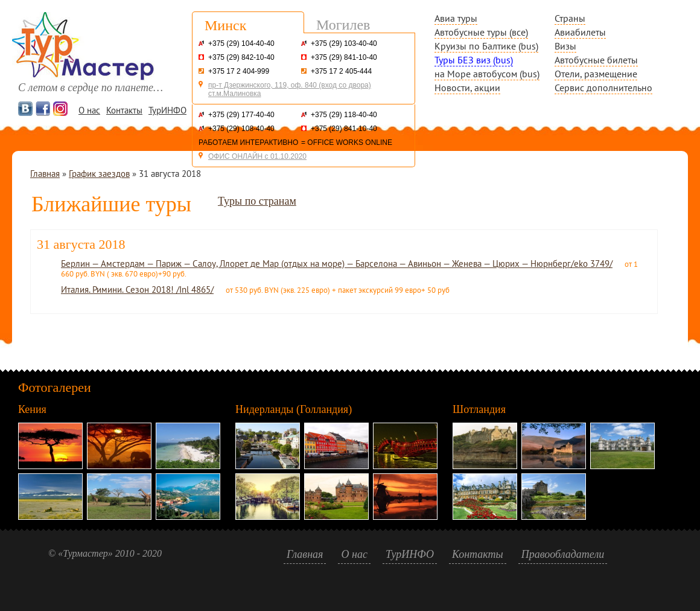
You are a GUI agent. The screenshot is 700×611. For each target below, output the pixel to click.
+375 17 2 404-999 (239, 71)
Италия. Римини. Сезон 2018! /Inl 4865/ (137, 290)
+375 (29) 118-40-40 (344, 115)
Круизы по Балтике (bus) (486, 46)
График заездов (99, 174)
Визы (565, 46)
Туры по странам (257, 201)
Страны (570, 18)
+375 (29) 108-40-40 (241, 129)
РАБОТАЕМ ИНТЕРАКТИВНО (248, 142)
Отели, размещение (596, 74)
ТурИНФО (167, 110)
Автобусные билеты (596, 60)
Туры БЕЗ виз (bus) (474, 60)
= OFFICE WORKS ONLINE (347, 142)
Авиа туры (456, 18)
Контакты (124, 110)
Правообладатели (563, 554)
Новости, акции (467, 88)
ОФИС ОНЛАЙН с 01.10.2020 (257, 156)
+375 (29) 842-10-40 (241, 57)
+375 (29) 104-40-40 (241, 43)
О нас (89, 110)
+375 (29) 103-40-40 (344, 43)
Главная (45, 174)
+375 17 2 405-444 (341, 71)
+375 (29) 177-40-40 (241, 115)
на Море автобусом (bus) (487, 74)
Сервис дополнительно (603, 88)
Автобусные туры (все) (481, 32)
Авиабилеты (580, 32)
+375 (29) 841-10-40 (344, 57)
